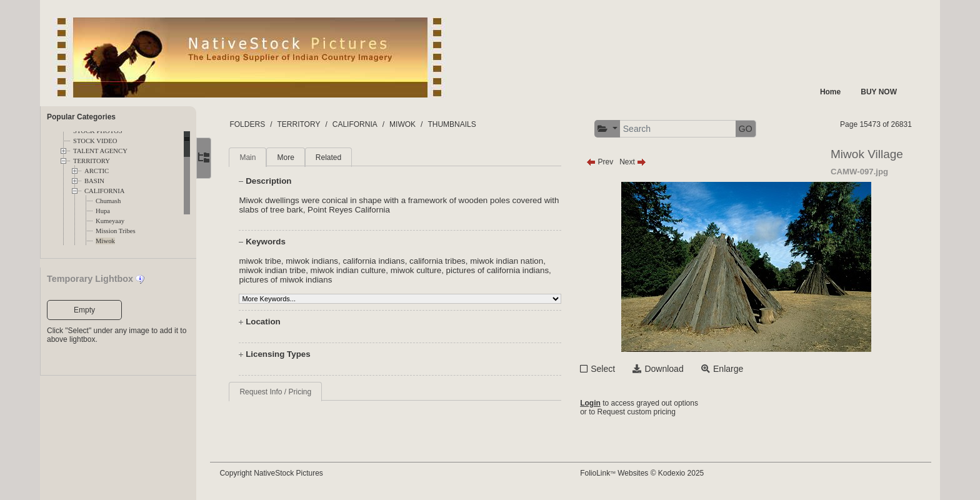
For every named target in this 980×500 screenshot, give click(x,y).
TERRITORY (92, 161)
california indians (382, 261)
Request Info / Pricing (283, 392)
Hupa (103, 211)
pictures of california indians (505, 270)
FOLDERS (255, 124)
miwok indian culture (356, 270)
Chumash (108, 201)
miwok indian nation (515, 261)
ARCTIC (97, 171)
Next (637, 162)
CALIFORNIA (105, 191)
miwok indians (320, 261)
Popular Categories (81, 117)
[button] (611, 129)
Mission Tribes (116, 231)
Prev (603, 162)
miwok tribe (268, 261)
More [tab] (293, 157)
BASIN (94, 181)
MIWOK (411, 124)
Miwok (105, 241)
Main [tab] (256, 157)
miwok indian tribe (280, 270)
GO (749, 129)
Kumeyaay (110, 221)
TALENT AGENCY (100, 151)
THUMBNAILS (460, 124)
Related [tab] (336, 157)
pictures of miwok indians (293, 280)
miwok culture (423, 270)
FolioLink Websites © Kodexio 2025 (646, 473)
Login (594, 403)
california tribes (446, 261)
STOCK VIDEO (95, 141)
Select (607, 369)
